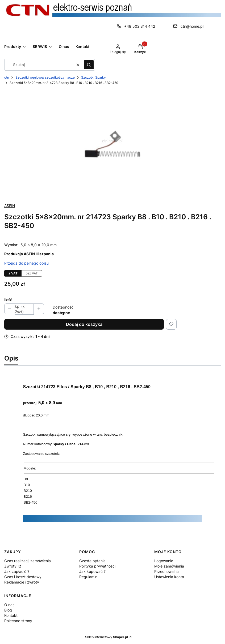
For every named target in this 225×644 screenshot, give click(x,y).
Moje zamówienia (169, 566)
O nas (9, 605)
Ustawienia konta (169, 577)
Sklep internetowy (107, 637)
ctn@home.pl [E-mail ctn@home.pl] (192, 26)
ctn (7, 77)
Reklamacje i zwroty (22, 582)
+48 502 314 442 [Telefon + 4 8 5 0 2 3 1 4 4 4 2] (140, 26)
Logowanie (164, 561)
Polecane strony (18, 621)
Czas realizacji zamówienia (28, 561)
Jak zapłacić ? (17, 571)
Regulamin (88, 577)
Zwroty (11, 566)
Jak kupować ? (92, 571)
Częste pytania (92, 561)
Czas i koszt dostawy (23, 577)
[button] (89, 65)
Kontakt (11, 615)
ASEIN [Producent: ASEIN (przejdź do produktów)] (10, 206)
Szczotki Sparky (93, 77)
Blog (8, 610)
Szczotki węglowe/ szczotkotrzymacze (45, 77)
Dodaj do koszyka (84, 324)
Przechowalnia (167, 571)
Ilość (8, 300)
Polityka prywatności (97, 566)
